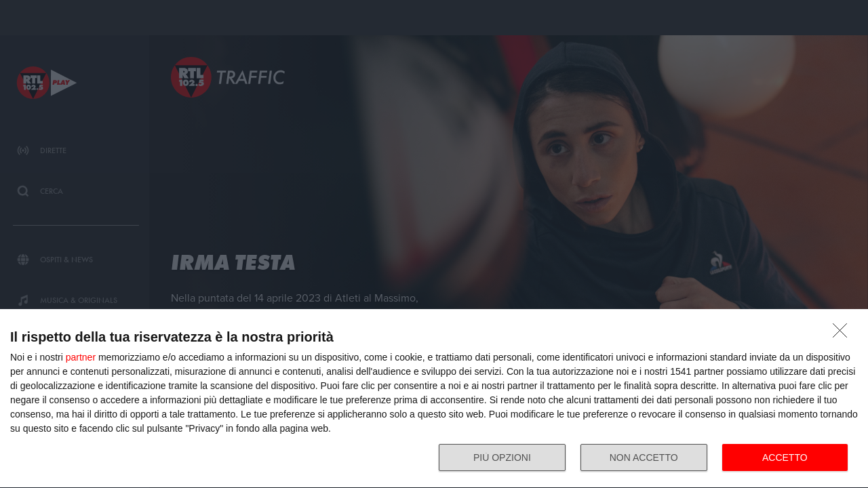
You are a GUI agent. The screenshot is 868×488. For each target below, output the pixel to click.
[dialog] (434, 399)
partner (81, 357)
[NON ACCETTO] (844, 334)
